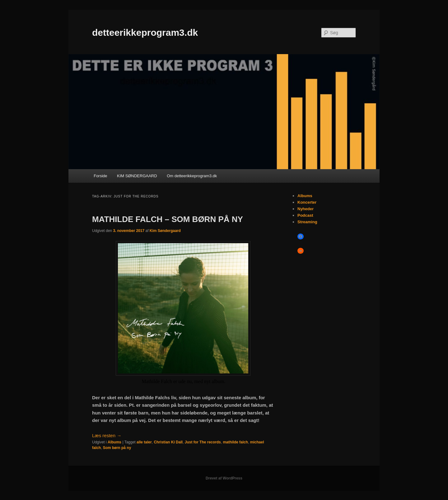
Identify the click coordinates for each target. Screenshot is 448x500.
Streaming (307, 222)
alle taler (144, 442)
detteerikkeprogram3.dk (145, 32)
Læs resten (107, 435)
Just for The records (203, 442)
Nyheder (306, 209)
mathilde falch (235, 442)
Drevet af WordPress (224, 478)
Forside (100, 176)
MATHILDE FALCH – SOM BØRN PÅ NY (168, 219)
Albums (114, 442)
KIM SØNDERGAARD (137, 176)
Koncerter (307, 202)
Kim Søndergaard (165, 231)
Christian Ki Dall (168, 442)
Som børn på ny (117, 448)
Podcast (305, 215)
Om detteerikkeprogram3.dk (192, 176)
